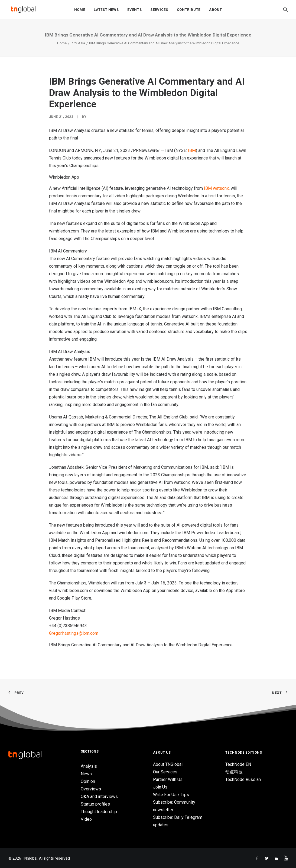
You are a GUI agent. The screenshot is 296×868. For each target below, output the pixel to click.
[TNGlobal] (23, 11)
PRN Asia (78, 43)
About (215, 11)
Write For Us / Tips (171, 795)
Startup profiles (95, 804)
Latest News (106, 11)
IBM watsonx (216, 188)
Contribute (189, 11)
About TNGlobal (168, 764)
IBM (192, 150)
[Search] (285, 11)
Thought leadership (99, 812)
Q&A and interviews (99, 797)
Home (80, 11)
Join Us (160, 787)
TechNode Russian (243, 779)
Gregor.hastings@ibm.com (74, 633)
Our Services (165, 772)
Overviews (91, 789)
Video (86, 819)
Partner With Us (168, 779)
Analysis (89, 766)
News (86, 774)
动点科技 (234, 772)
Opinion (88, 781)
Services (159, 11)
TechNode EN (238, 764)
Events (134, 11)
